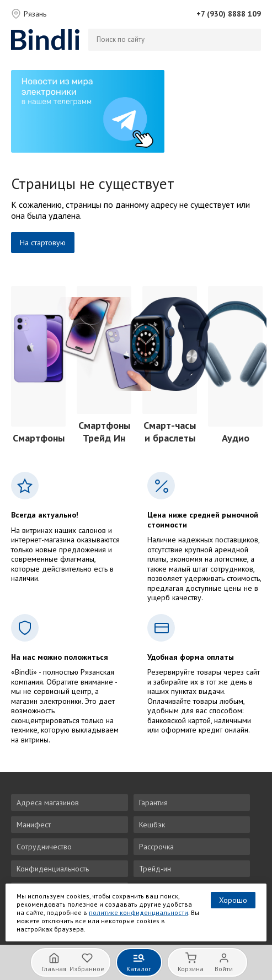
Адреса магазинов (48, 803)
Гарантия (153, 803)
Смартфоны (39, 438)
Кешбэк (152, 825)
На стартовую (43, 243)
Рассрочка (156, 847)
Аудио (236, 438)
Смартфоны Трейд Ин (104, 432)
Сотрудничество (44, 847)
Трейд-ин (155, 869)
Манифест (34, 825)
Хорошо (233, 900)
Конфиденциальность (53, 869)
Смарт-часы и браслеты (170, 432)
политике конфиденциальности (138, 912)
